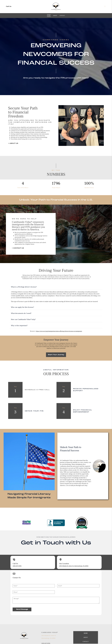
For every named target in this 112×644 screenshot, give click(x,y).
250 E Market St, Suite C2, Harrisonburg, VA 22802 (74, 552)
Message (15, 582)
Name (14, 569)
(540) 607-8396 (17, 552)
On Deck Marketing (60, 642)
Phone (14, 575)
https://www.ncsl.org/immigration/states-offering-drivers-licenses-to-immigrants (59, 317)
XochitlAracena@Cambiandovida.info (52, 631)
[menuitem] (49, 16)
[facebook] (105, 7)
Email (59, 569)
